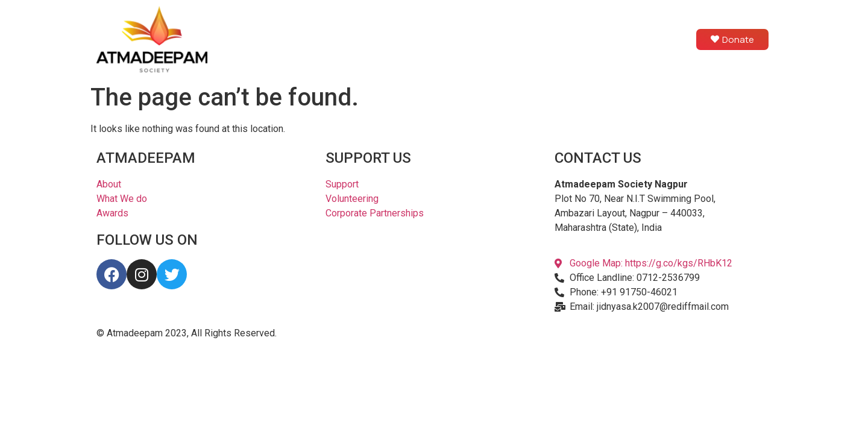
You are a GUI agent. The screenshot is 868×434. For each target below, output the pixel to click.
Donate (732, 39)
